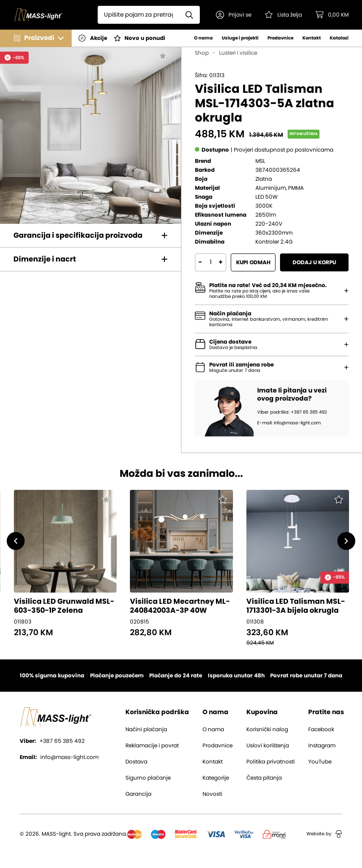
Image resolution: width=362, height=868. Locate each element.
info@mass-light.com (59, 757)
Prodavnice (280, 38)
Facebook (321, 729)
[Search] (138, 15)
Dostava (136, 762)
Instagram (322, 746)
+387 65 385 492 (52, 741)
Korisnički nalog (267, 729)
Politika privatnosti (271, 762)
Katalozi (339, 38)
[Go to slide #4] (77, 207)
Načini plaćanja (146, 729)
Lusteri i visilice (238, 53)
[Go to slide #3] (57, 207)
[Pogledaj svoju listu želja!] (283, 15)
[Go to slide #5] (97, 207)
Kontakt (312, 38)
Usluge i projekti (240, 38)
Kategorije (216, 778)
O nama (203, 38)
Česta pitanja (264, 778)
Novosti (212, 794)
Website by (324, 834)
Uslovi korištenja (268, 746)
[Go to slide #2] (37, 207)
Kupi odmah (253, 262)
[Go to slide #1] (17, 207)
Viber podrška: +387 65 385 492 (292, 412)
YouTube (320, 762)
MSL (260, 161)
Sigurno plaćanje (148, 778)
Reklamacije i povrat (152, 746)
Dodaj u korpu (314, 262)
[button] (234, 15)
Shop (202, 53)
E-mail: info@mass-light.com (289, 423)
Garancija (138, 794)
